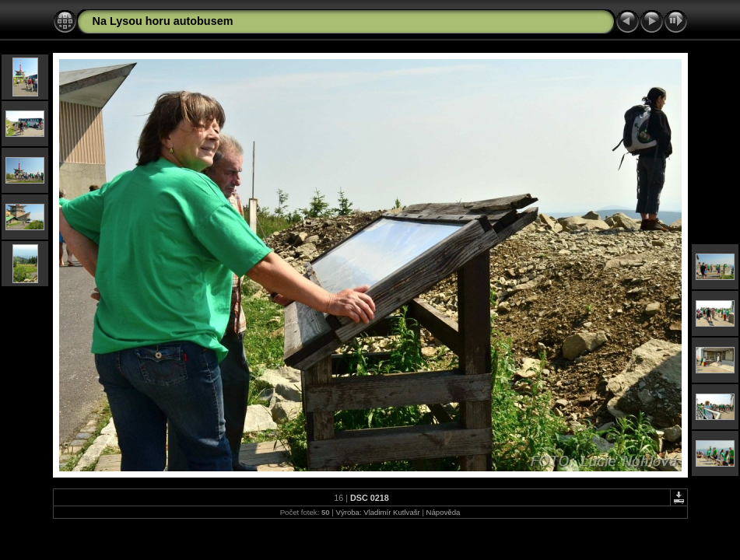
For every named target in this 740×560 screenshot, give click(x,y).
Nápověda (444, 512)
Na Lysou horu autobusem (163, 21)
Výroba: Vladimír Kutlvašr (378, 512)
